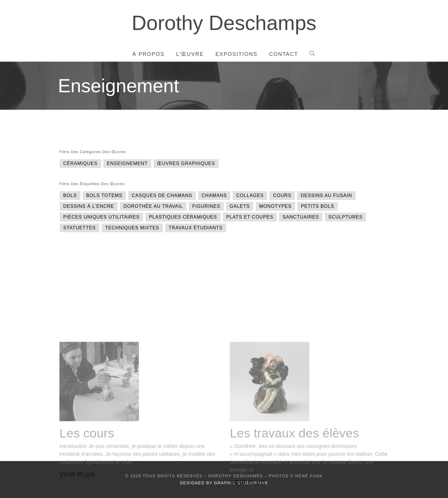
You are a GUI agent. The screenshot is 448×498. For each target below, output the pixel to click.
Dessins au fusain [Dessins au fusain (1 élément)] (326, 195)
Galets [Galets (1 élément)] (240, 206)
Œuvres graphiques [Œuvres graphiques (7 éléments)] (186, 163)
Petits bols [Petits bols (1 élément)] (318, 206)
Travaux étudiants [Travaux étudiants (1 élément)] (196, 228)
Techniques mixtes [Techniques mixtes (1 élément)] (132, 228)
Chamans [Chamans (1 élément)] (214, 195)
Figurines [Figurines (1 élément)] (206, 206)
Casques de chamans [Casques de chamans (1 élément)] (162, 195)
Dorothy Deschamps (224, 23)
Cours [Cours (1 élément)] (282, 195)
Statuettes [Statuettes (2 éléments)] (80, 228)
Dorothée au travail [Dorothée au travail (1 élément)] (153, 206)
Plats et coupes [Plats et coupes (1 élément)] (250, 217)
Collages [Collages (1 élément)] (250, 195)
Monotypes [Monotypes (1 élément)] (275, 206)
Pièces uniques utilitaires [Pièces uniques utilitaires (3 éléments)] (101, 217)
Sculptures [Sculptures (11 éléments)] (345, 217)
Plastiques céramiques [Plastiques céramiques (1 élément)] (183, 217)
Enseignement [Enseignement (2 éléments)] (127, 163)
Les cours (87, 477)
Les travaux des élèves (294, 477)
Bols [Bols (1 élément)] (70, 195)
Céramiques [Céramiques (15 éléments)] (80, 163)
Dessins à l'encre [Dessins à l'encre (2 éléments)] (89, 206)
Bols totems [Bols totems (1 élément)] (104, 195)
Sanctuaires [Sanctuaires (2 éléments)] (301, 217)
